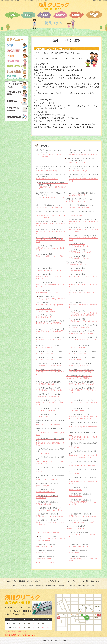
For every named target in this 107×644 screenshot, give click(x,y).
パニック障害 (22, 586)
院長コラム (75, 581)
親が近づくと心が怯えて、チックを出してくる (83, 293)
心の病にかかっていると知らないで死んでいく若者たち (50, 522)
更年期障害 (40, 586)
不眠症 (31, 586)
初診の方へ (30, 581)
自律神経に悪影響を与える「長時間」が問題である (83, 559)
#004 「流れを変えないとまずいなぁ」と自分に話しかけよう (83, 230)
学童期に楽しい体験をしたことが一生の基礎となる (50, 248)
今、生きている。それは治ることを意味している (50, 339)
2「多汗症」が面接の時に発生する (51, 169)
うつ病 (13, 586)
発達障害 (61, 586)
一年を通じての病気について (87, 586)
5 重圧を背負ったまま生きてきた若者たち (84, 152)
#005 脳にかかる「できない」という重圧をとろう (50, 224)
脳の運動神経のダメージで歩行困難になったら (50, 323)
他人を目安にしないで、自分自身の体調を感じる (50, 331)
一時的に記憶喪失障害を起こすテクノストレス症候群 (83, 502)
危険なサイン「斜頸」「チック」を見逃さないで (50, 256)
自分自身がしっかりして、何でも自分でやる (50, 372)
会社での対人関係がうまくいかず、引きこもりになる (50, 276)
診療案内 (38, 581)
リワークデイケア (64, 581)
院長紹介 (15, 581)
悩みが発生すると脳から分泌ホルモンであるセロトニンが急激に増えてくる (83, 417)
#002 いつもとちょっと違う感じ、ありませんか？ (83, 238)
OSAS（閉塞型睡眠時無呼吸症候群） (48, 532)
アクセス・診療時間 (49, 581)
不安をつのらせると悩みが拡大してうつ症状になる (83, 339)
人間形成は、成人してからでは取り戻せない (83, 276)
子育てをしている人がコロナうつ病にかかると (83, 402)
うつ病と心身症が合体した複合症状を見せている (83, 390)
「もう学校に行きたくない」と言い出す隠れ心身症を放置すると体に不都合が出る (83, 313)
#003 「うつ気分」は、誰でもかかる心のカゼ (50, 232)
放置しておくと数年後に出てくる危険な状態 (83, 305)
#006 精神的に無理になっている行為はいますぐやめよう (83, 221)
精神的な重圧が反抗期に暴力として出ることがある (50, 402)
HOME (8, 581)
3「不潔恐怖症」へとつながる (84, 169)
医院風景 (22, 581)
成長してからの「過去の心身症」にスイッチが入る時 (50, 285)
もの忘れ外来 (71, 586)
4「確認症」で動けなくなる (81, 161)
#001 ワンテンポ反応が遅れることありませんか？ (50, 240)
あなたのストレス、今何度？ (46, 563)
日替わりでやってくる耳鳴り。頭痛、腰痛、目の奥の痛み (52, 538)
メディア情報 (84, 581)
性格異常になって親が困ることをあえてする (83, 285)
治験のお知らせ (95, 581)
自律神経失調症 (51, 586)
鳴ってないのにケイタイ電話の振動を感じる (83, 534)
